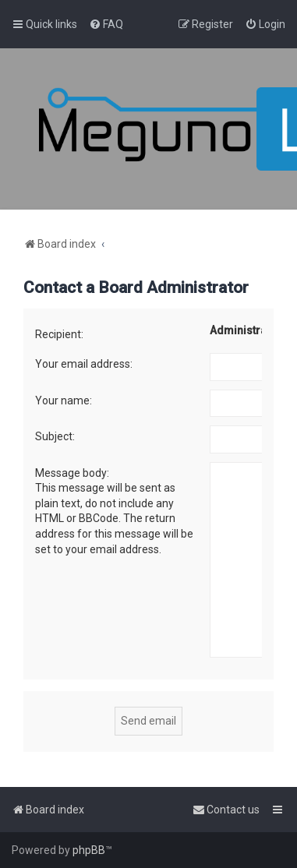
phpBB (89, 850)
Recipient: (59, 334)
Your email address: (84, 364)
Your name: (64, 400)
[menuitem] (106, 24)
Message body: (72, 473)
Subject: (55, 436)
